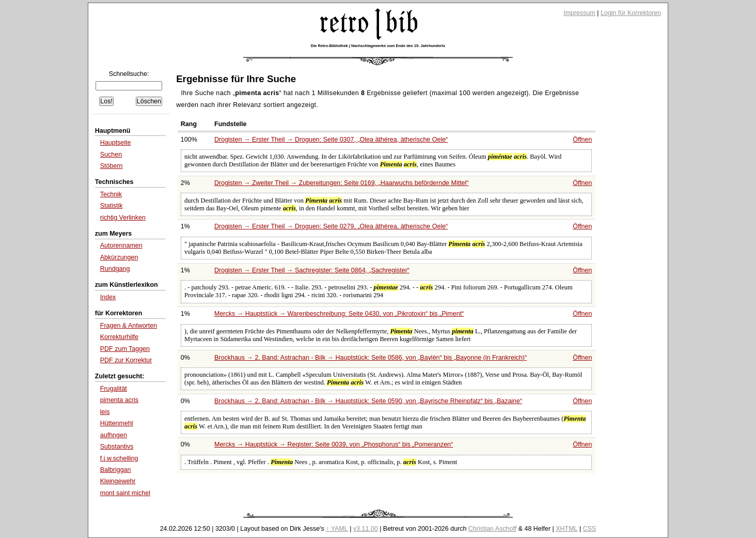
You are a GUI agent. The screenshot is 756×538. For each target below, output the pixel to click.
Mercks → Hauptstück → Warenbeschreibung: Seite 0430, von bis (339, 314)
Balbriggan (116, 470)
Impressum (579, 13)
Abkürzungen (119, 257)
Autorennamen (121, 245)
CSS (590, 529)
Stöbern (112, 166)
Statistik (112, 206)
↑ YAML (337, 529)
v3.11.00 (366, 529)
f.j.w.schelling (119, 458)
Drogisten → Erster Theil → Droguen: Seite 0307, (331, 140)
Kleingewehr (118, 481)
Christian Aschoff (492, 529)
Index (108, 297)
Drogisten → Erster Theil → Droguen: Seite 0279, (331, 226)
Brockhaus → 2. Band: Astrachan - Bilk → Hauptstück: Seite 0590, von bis (368, 401)
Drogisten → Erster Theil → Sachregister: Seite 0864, (312, 270)
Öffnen (582, 140)
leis (105, 412)
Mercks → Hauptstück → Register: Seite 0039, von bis (334, 444)
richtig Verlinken (123, 218)
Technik (111, 194)
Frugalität (114, 389)
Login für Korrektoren (631, 13)
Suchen (111, 155)
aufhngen (114, 435)
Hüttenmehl (117, 423)
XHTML (566, 529)
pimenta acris (119, 400)
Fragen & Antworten (129, 326)
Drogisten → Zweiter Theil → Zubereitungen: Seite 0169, (341, 183)
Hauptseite (116, 143)
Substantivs (117, 447)
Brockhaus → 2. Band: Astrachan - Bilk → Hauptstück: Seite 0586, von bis (371, 358)
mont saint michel (125, 493)
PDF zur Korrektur (126, 360)
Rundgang (115, 269)
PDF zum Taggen (125, 349)
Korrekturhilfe (119, 337)
